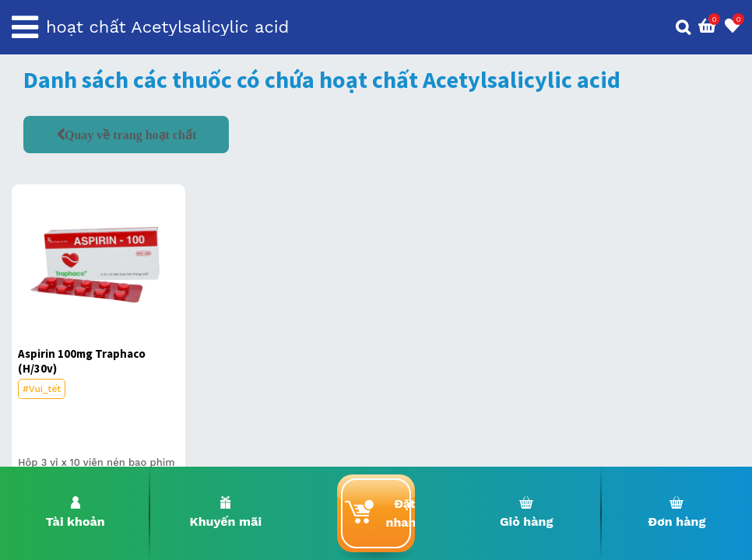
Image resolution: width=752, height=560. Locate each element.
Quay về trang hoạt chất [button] (130, 135)
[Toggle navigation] (25, 27)
